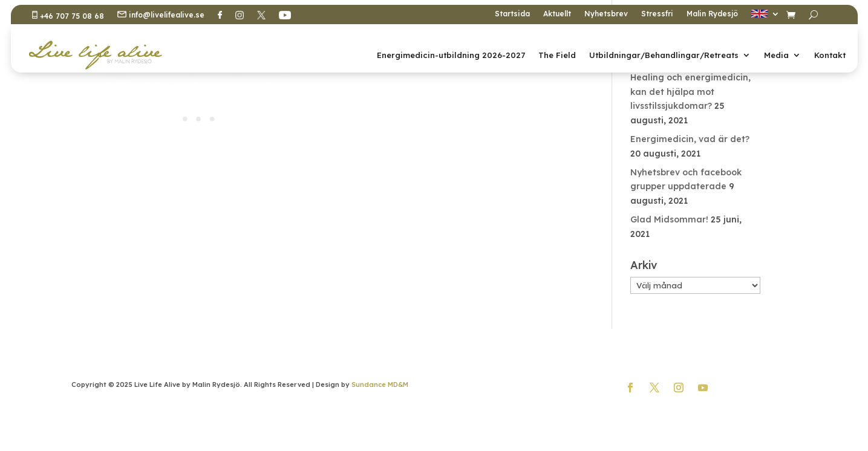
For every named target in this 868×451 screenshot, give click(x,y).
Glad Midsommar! (669, 219)
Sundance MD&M (380, 384)
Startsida (512, 14)
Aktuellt (557, 14)
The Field (557, 55)
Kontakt (830, 55)
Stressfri (657, 14)
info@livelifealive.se (161, 15)
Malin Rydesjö (712, 14)
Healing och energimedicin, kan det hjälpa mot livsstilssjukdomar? (690, 92)
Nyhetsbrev (606, 14)
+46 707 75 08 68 (68, 16)
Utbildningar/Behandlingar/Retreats (664, 55)
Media (776, 55)
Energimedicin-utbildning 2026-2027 (451, 55)
